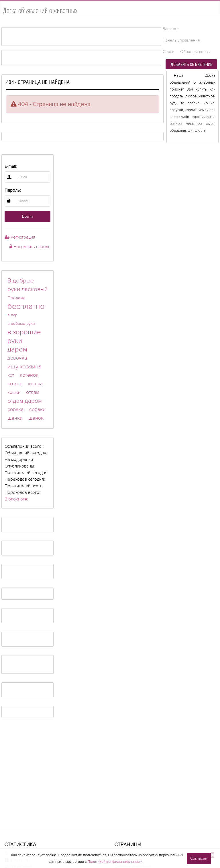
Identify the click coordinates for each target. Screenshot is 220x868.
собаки (37, 410)
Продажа (16, 298)
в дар (12, 315)
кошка (35, 384)
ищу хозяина (24, 367)
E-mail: (11, 166)
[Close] (213, 855)
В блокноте (16, 499)
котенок (29, 375)
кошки (14, 392)
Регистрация (20, 237)
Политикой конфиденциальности (115, 862)
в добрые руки (21, 324)
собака (15, 410)
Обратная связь (195, 52)
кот (11, 375)
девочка (17, 358)
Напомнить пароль (30, 247)
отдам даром (25, 401)
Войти (27, 216)
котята (15, 384)
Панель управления (181, 40)
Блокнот (170, 29)
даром (17, 349)
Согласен (199, 858)
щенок (36, 418)
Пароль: (13, 190)
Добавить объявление (191, 64)
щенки (15, 418)
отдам (33, 392)
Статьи (169, 52)
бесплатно (26, 307)
